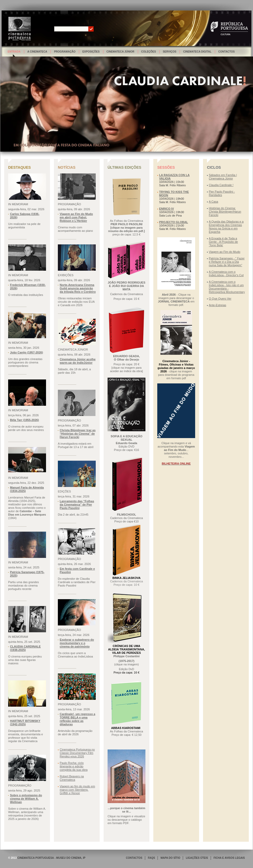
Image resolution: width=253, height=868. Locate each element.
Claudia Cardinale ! (221, 185)
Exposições (91, 52)
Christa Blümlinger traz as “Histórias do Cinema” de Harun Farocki (78, 434)
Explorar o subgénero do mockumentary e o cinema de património (77, 643)
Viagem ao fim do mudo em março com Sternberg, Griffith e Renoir (77, 790)
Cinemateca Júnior (120, 52)
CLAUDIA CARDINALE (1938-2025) (25, 648)
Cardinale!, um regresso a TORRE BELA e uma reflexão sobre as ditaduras (77, 719)
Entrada (14, 52)
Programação (65, 52)
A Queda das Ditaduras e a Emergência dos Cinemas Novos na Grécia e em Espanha (226, 227)
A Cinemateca (37, 52)
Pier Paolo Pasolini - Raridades (222, 193)
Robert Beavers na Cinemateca (72, 778)
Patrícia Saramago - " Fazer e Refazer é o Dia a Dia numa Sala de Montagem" (227, 262)
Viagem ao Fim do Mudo (225, 252)
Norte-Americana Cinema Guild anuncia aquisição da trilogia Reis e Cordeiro (78, 288)
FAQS (151, 858)
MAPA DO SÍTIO (170, 858)
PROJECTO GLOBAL (174, 222)
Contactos (226, 52)
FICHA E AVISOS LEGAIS (229, 858)
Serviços (170, 52)
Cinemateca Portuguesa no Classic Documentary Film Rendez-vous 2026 (77, 753)
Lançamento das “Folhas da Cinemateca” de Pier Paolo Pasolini (77, 505)
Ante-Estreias (217, 305)
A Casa (213, 202)
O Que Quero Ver (220, 299)
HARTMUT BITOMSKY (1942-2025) (25, 723)
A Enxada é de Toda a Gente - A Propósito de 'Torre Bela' (223, 242)
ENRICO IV (166, 209)
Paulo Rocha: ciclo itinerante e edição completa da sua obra (74, 766)
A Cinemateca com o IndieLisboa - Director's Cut (226, 273)
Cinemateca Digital (197, 52)
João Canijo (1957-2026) (26, 352)
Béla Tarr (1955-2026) (24, 420)
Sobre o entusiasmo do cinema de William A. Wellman (26, 799)
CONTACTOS (134, 858)
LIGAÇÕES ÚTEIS (197, 858)
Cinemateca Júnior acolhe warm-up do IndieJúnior (78, 361)
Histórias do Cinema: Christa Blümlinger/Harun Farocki (225, 212)
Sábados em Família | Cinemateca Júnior (223, 177)
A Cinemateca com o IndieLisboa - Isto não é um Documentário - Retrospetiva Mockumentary (227, 287)
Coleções (149, 52)
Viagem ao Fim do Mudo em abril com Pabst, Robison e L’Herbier (76, 217)
